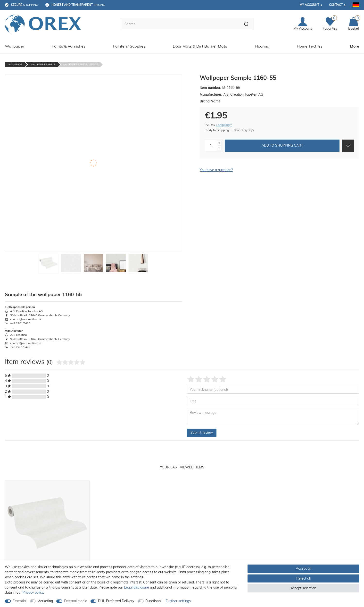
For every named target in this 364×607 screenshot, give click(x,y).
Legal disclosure (136, 587)
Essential (20, 601)
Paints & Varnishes (69, 46)
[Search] (246, 24)
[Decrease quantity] (219, 148)
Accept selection (303, 588)
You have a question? (216, 170)
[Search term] (180, 24)
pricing (78, 5)
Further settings (178, 601)
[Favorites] (330, 24)
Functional (153, 601)
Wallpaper (15, 46)
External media (76, 601)
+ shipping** (224, 125)
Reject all (303, 578)
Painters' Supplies (129, 46)
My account (309, 5)
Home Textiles (310, 46)
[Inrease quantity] (219, 143)
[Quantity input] (211, 146)
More (355, 46)
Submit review (202, 432)
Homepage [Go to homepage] (15, 64)
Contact (336, 5)
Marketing (45, 601)
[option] (47, 539)
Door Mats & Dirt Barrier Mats (200, 46)
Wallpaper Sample (43, 64)
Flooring (262, 46)
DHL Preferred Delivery (116, 601)
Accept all (303, 568)
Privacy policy (33, 592)
